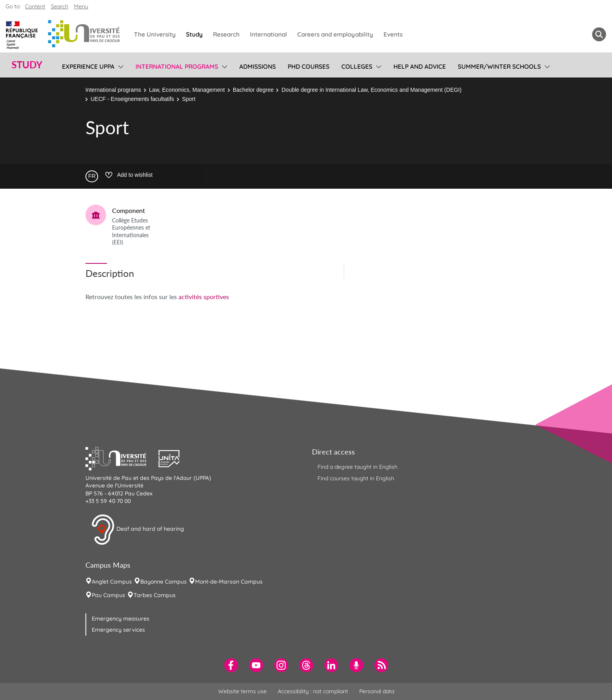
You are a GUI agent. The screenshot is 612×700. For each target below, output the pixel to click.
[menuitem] (231, 665)
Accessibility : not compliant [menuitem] (313, 691)
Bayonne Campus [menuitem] (164, 582)
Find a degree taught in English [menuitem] (357, 467)
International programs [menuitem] (177, 67)
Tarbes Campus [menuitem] (155, 595)
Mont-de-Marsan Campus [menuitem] (229, 582)
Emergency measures (121, 619)
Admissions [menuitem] (258, 67)
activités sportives (204, 297)
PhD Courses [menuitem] (309, 67)
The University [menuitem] (155, 34)
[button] (122, 458)
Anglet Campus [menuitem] (112, 582)
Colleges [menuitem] (357, 67)
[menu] (119, 66)
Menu (81, 6)
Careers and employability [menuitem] (335, 34)
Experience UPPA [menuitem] (88, 67)
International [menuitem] (268, 34)
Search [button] (60, 6)
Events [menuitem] (393, 34)
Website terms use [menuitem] (242, 691)
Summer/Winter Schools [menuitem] (499, 67)
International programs (113, 90)
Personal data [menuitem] (377, 691)
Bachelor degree (253, 90)
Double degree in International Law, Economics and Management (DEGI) (371, 90)
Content (35, 6)
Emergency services (118, 630)
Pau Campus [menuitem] (108, 595)
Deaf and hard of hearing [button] (138, 530)
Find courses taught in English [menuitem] (356, 478)
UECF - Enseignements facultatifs (132, 99)
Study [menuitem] (194, 34)
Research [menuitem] (226, 34)
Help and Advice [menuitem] (420, 67)
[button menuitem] (599, 34)
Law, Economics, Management (187, 90)
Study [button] (27, 65)
